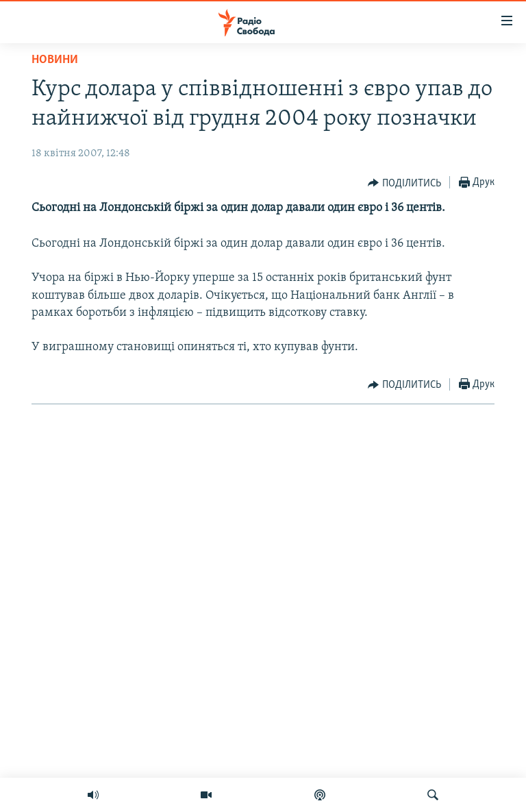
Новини (55, 60)
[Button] (404, 183)
